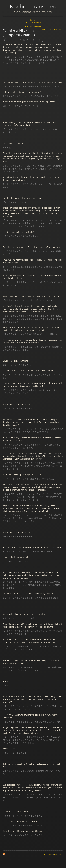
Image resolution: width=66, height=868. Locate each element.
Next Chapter (59, 30)
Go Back (33, 20)
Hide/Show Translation (33, 27)
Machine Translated (33, 6)
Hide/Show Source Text (33, 23)
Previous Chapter (47, 30)
